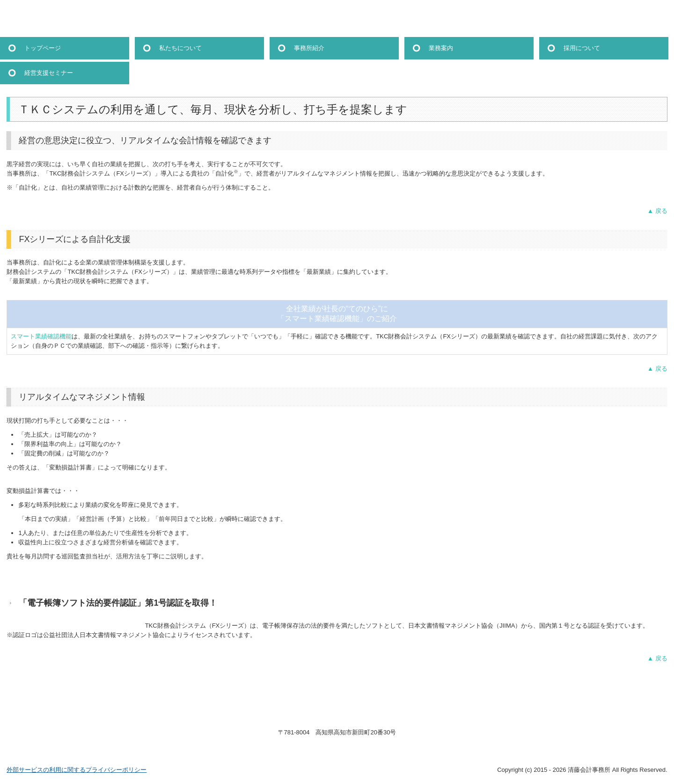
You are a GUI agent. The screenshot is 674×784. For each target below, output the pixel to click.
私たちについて (180, 48)
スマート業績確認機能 (41, 336)
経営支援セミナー (49, 73)
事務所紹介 (309, 48)
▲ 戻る (657, 211)
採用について (582, 48)
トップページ (43, 48)
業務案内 (441, 48)
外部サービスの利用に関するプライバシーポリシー (77, 770)
